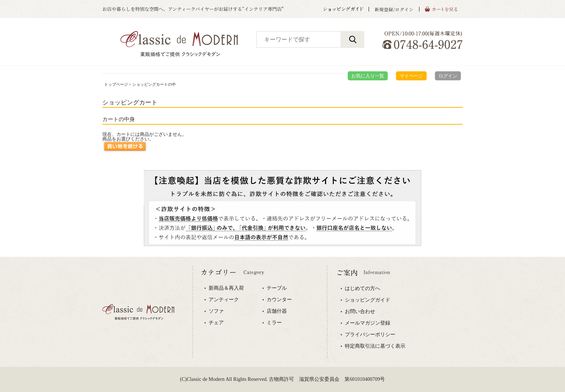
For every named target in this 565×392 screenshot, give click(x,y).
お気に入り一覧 (368, 76)
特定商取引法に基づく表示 (375, 346)
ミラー (274, 323)
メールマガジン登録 (368, 323)
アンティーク (224, 300)
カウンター (279, 300)
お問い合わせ (360, 312)
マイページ (411, 76)
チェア (216, 323)
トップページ (116, 84)
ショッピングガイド (368, 300)
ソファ (216, 311)
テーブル (277, 288)
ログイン (448, 76)
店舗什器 (277, 311)
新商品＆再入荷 (226, 288)
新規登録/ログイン (394, 9)
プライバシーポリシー (370, 335)
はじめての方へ (362, 289)
